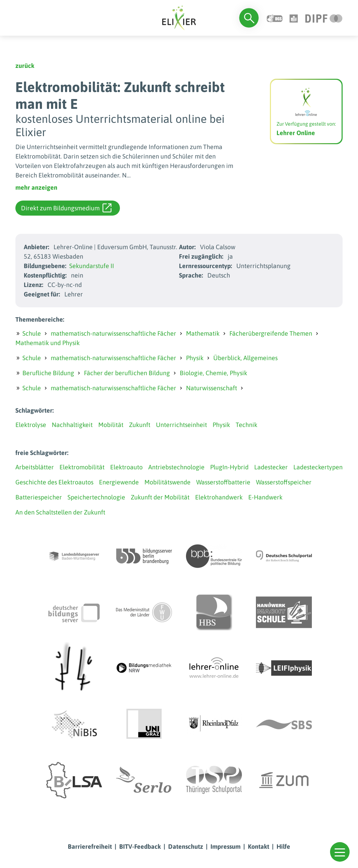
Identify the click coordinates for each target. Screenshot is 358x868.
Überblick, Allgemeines (245, 358)
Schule (32, 333)
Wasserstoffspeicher (284, 482)
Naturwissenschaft (212, 388)
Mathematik (203, 333)
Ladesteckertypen (318, 467)
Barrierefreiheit (90, 846)
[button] (340, 852)
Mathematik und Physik (48, 343)
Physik (195, 358)
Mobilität (111, 425)
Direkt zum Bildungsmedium (66, 208)
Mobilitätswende (167, 482)
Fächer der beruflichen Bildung (127, 373)
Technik (246, 425)
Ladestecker (271, 467)
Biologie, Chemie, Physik (213, 373)
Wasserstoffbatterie (223, 482)
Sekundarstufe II (92, 266)
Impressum (225, 846)
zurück (25, 66)
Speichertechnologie (96, 497)
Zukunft (140, 425)
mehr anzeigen (36, 187)
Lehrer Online (296, 133)
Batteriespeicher (39, 497)
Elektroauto (126, 467)
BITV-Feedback (140, 846)
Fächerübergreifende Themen (271, 333)
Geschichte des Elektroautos (54, 482)
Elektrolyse (31, 425)
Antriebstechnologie (176, 467)
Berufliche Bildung (48, 373)
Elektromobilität (82, 467)
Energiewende (119, 482)
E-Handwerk (265, 497)
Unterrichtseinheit (181, 425)
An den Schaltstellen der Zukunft (60, 512)
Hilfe (283, 846)
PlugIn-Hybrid (229, 467)
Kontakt (259, 846)
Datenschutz (186, 846)
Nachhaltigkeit (72, 425)
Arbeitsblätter (35, 467)
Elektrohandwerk (219, 497)
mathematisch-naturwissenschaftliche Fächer (113, 333)
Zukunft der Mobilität (160, 497)
